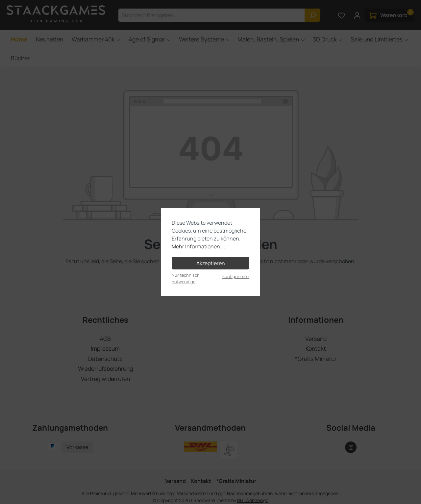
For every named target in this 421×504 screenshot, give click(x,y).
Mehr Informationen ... (198, 246)
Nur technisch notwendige (186, 278)
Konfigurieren (236, 276)
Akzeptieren (211, 263)
